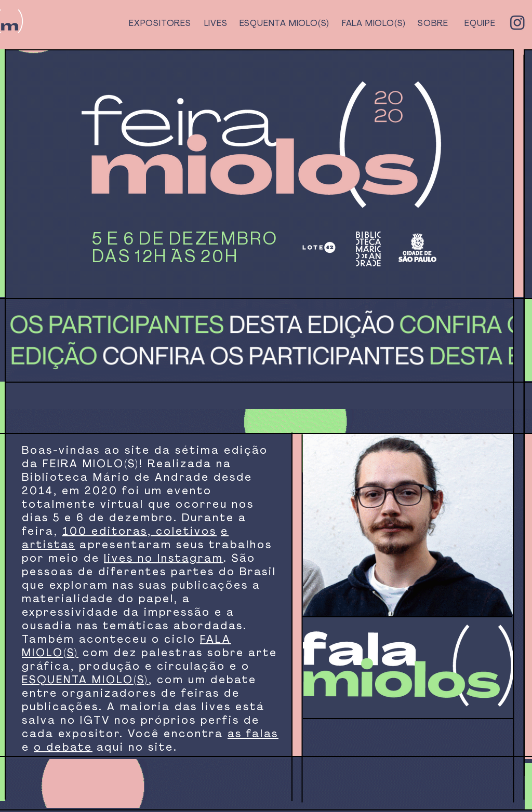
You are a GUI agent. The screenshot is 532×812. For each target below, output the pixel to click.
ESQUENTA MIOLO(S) (85, 681)
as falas (253, 735)
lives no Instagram (164, 559)
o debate (63, 748)
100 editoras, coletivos (139, 532)
